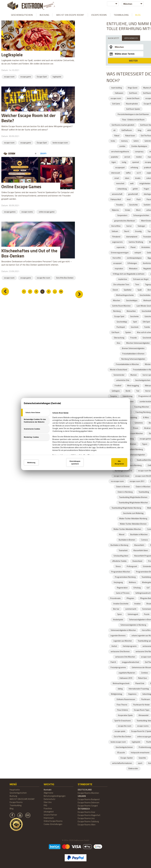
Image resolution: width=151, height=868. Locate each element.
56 (62, 291)
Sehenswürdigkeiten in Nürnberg (133, 625)
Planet (133, 247)
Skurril (127, 231)
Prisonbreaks (115, 598)
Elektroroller (133, 768)
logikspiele (57, 77)
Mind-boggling (133, 386)
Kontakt (48, 790)
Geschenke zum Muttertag (133, 513)
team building (117, 88)
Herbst (114, 646)
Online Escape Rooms (53, 821)
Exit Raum (115, 332)
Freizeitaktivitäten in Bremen (133, 354)
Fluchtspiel (121, 327)
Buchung (44, 15)
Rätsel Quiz (142, 678)
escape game (26, 77)
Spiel (135, 322)
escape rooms (27, 212)
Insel (129, 199)
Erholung (137, 588)
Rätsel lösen (130, 136)
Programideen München (121, 572)
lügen (114, 162)
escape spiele (120, 731)
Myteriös (115, 210)
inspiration (119, 269)
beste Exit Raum (133, 98)
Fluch (139, 199)
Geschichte (133, 205)
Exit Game (116, 104)
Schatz (128, 210)
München (117, 300)
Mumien (134, 375)
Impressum (49, 818)
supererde (121, 247)
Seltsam (115, 231)
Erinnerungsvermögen (120, 253)
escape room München (134, 433)
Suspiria (113, 396)
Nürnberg (117, 311)
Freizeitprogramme (118, 667)
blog (140, 130)
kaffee (128, 173)
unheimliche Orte (123, 380)
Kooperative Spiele (125, 715)
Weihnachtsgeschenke (125, 295)
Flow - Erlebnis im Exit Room (133, 120)
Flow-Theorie (122, 705)
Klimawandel (144, 715)
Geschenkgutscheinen (124, 747)
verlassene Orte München (125, 657)
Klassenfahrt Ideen (141, 550)
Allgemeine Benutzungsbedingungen (55, 794)
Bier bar (116, 609)
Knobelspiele (118, 620)
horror (129, 226)
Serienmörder (119, 375)
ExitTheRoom (127, 130)
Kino (119, 343)
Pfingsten (130, 598)
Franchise (48, 808)
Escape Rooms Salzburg (88, 821)
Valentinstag (128, 396)
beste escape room (60, 143)
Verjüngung (118, 582)
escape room (9, 77)
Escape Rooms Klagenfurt (89, 815)
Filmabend (116, 237)
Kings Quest (133, 88)
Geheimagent (133, 614)
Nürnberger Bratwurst (123, 471)
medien (139, 157)
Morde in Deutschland (119, 370)
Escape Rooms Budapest (89, 799)
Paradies (120, 205)
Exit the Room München (121, 306)
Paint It (113, 662)
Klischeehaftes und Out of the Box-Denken (29, 253)
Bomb (128, 391)
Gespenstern (122, 215)
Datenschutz (49, 799)
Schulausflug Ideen (121, 556)
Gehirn (136, 141)
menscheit (120, 183)
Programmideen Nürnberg (125, 577)
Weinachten (131, 311)
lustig (124, 162)
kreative (137, 604)
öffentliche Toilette (119, 561)
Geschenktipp (122, 322)
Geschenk (135, 327)
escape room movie (122, 476)
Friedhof (118, 386)
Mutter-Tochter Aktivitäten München (127, 529)
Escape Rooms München (88, 793)
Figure (145, 444)
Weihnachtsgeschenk (121, 683)
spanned (136, 162)
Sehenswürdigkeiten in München (123, 630)
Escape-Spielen (127, 758)
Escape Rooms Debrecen (89, 802)
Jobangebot (49, 812)
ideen (127, 178)
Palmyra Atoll (116, 199)
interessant (116, 173)
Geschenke (134, 316)
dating (120, 689)
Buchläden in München (139, 534)
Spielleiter (128, 290)
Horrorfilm (117, 258)
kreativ (138, 178)
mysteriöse (123, 279)
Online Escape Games (21, 187)
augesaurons (117, 242)
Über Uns (48, 802)
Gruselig (138, 231)
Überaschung (119, 338)
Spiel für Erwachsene (123, 721)
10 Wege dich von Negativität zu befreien (128, 274)
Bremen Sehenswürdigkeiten (133, 348)
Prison (136, 428)
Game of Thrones (123, 593)
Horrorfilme (116, 226)
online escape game (47, 212)
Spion (119, 614)
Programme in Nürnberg (132, 465)
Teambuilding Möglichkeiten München (133, 503)
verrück (127, 157)
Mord (138, 210)
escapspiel (117, 263)
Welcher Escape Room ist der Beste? (28, 118)
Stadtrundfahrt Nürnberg (133, 449)
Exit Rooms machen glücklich (123, 125)
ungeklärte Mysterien (127, 673)
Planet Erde (140, 683)
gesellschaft (133, 194)
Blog (138, 15)
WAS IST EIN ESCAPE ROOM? (70, 15)
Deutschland (137, 561)
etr (115, 130)
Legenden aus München (123, 641)
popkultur (115, 157)
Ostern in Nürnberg (125, 492)
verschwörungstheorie (120, 152)
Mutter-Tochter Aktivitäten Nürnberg (133, 518)
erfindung (134, 167)
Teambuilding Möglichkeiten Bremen (133, 497)
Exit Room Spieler (133, 109)
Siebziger (141, 226)
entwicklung (122, 189)
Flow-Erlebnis (123, 710)
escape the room (44, 278)
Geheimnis (139, 423)
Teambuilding (121, 15)
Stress (118, 566)
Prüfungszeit (132, 566)
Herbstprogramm (130, 646)
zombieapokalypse (134, 258)
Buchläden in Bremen (127, 540)
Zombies (145, 673)
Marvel (122, 534)
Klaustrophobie (132, 104)
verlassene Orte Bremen (120, 651)
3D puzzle (121, 752)
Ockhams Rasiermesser (126, 699)
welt (132, 183)
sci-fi (139, 173)
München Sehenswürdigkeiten (133, 455)
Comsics (144, 540)
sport (140, 763)
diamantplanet (132, 237)
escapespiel (120, 167)
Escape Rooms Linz (86, 818)
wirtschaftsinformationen (122, 763)
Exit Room (133, 93)
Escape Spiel (42, 77)
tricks (113, 141)
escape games (10, 212)
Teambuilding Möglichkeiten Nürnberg (126, 508)
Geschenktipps (132, 300)
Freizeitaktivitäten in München (127, 364)
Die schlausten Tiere (121, 284)
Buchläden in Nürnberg (119, 545)
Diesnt (115, 290)
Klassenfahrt (139, 545)
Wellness (132, 582)
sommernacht (131, 609)
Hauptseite (15, 790)
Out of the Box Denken (65, 278)
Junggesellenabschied (130, 662)
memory (124, 141)
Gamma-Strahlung (136, 242)
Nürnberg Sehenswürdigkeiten (133, 359)
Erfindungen (132, 263)
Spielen (128, 332)
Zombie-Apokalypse (139, 146)
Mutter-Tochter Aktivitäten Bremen (133, 524)
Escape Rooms (99, 15)
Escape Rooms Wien (87, 825)
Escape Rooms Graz (86, 812)
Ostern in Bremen (123, 487)
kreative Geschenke (121, 604)
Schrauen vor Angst (141, 279)
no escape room (117, 481)
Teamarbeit (123, 550)
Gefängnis (116, 391)
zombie (122, 146)
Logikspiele (12, 55)
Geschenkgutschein (22, 15)
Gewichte (142, 758)
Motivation (133, 269)
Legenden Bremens (118, 635)
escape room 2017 (137, 481)
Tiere (137, 284)
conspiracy (139, 152)
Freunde (134, 338)
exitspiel (138, 253)
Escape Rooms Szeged (88, 806)
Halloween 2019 (126, 678)
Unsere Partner (50, 815)
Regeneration (122, 588)
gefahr (135, 189)
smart (117, 178)
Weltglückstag (117, 694)
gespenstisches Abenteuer (125, 221)
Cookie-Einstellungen (53, 824)
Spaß (140, 290)
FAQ (45, 805)
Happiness (132, 694)
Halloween (119, 93)
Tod (138, 391)
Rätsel (117, 136)
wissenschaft (117, 194)
